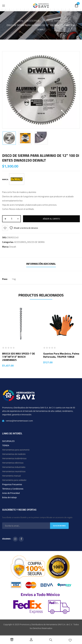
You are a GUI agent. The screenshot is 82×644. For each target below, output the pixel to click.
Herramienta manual (11, 476)
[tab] (41, 264)
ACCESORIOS (33, 21)
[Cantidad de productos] (11, 219)
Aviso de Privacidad (11, 493)
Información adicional (41, 264)
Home (20, 21)
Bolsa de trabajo (9, 497)
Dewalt (13, 247)
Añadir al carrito (51, 219)
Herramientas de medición (14, 454)
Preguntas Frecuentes (12, 484)
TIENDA (6, 445)
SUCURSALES (8, 441)
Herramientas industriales (14, 467)
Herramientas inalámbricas (14, 458)
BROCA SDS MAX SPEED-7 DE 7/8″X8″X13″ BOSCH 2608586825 (19, 357)
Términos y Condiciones (13, 489)
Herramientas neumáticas (14, 471)
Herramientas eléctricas (13, 463)
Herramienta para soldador (14, 480)
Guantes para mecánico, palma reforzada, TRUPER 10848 (61, 355)
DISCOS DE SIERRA (52, 21)
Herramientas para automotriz (16, 450)
